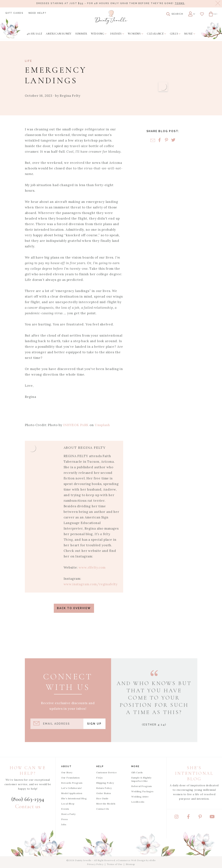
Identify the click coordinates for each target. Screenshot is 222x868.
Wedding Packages (142, 791)
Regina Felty (70, 96)
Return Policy (104, 788)
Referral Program (142, 786)
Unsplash (102, 425)
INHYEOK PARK (75, 425)
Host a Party (68, 814)
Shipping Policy (105, 783)
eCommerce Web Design (131, 860)
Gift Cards (14, 13)
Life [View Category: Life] (28, 61)
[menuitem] (34, 34)
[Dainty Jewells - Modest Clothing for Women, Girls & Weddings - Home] (111, 17)
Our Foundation (70, 778)
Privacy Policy (95, 864)
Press (64, 819)
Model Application (72, 793)
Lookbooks (138, 802)
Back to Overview (74, 608)
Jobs (64, 824)
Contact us (28, 806)
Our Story (67, 772)
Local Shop (68, 804)
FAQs (99, 778)
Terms (180, 3)
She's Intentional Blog (74, 798)
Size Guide (102, 798)
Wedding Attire (140, 797)
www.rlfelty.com (92, 567)
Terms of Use (115, 864)
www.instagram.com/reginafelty (91, 584)
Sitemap (130, 864)
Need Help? (37, 13)
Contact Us (103, 809)
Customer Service (107, 772)
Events (65, 809)
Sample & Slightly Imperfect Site (141, 779)
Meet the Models (106, 804)
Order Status (104, 793)
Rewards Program (72, 783)
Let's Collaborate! (72, 788)
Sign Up (94, 724)
